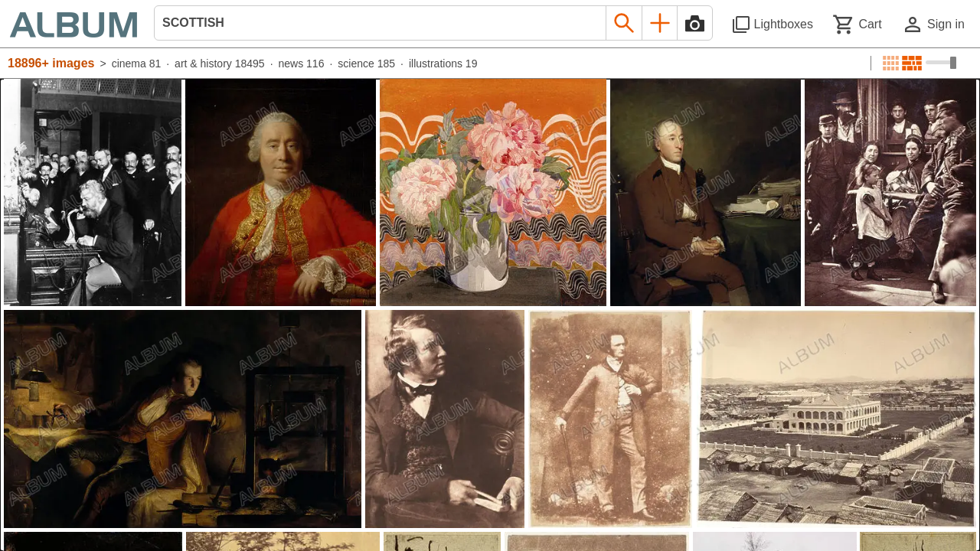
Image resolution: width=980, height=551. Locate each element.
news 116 (302, 64)
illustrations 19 (443, 64)
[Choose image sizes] (941, 63)
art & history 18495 (220, 64)
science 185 (366, 64)
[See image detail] (93, 192)
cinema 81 (137, 64)
